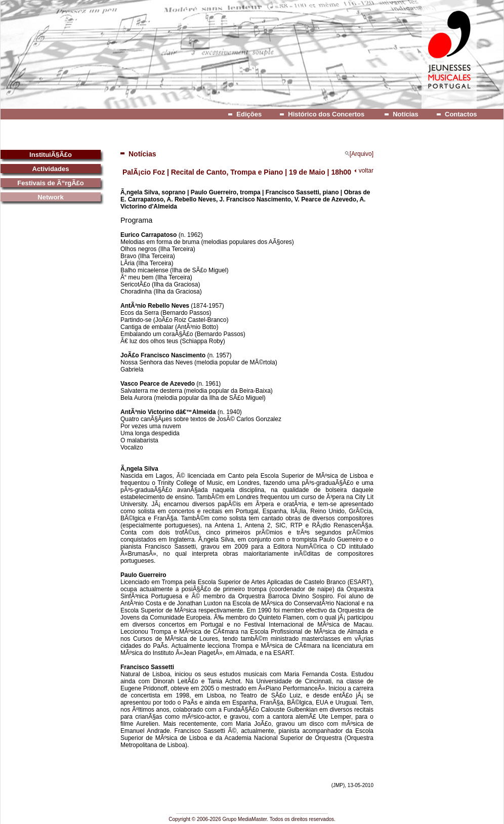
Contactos (461, 114)
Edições (249, 114)
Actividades (51, 169)
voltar (366, 171)
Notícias (406, 114)
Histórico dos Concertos (326, 114)
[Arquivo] (359, 154)
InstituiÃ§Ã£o (51, 155)
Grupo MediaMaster (245, 819)
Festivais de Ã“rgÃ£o (51, 183)
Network (50, 197)
